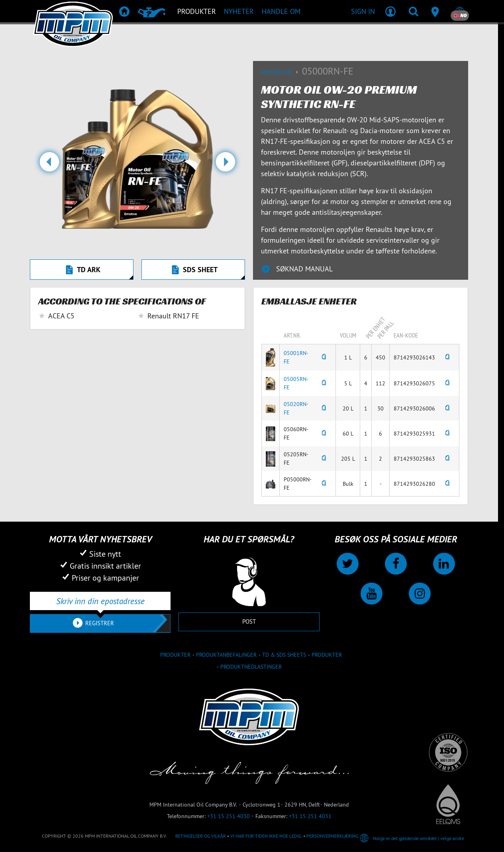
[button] (49, 165)
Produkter (327, 655)
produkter (175, 655)
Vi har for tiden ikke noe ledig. (266, 836)
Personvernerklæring (332, 836)
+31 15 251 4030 (228, 816)
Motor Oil (281, 72)
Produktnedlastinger (251, 667)
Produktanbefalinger (226, 655)
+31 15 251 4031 (310, 816)
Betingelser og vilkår (201, 836)
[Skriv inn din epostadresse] (100, 601)
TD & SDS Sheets (284, 655)
